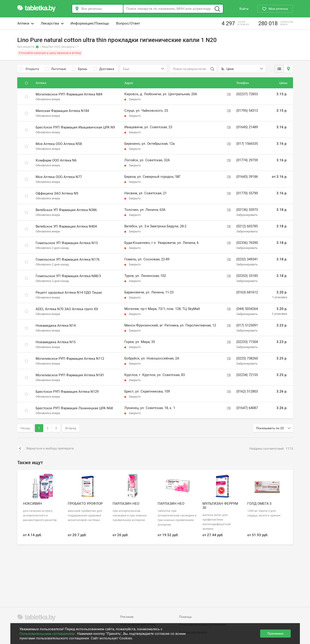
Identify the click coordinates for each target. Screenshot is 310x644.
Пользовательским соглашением (47, 634)
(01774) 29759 (247, 160)
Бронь (80, 69)
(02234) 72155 (247, 375)
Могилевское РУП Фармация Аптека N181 (70, 375)
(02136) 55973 (247, 210)
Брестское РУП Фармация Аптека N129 (67, 392)
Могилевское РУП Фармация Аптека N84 (69, 94)
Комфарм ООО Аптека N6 (56, 160)
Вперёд (71, 428)
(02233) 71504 (247, 342)
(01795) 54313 (247, 111)
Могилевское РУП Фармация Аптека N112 (70, 359)
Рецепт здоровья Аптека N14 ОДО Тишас (69, 293)
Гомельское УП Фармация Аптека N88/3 (68, 276)
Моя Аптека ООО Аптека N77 (59, 177)
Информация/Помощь (90, 23)
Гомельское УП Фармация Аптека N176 (68, 259)
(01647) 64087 (247, 408)
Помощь (185, 617)
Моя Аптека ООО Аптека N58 (59, 144)
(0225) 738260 (247, 358)
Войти (244, 9)
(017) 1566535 (247, 144)
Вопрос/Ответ (128, 23)
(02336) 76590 (247, 243)
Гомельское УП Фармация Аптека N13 (67, 243)
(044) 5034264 (247, 309)
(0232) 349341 (247, 259)
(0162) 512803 (247, 391)
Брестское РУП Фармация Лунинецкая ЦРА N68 (74, 408)
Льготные (55, 69)
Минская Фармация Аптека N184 (62, 111)
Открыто (29, 69)
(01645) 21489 (247, 127)
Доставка (104, 69)
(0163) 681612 (247, 292)
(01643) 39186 (247, 177)
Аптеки (26, 23)
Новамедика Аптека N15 (56, 342)
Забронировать (247, 215)
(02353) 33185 (247, 276)
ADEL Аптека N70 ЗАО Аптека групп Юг (67, 309)
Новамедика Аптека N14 (56, 326)
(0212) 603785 (247, 226)
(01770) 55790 (247, 193)
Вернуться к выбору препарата (46, 449)
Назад (25, 428)
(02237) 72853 (247, 94)
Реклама (127, 617)
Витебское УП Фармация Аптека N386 (66, 210)
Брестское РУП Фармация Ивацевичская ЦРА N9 (75, 127)
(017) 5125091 (247, 325)
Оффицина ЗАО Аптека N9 (57, 193)
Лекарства (52, 23)
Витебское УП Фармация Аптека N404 (66, 226)
